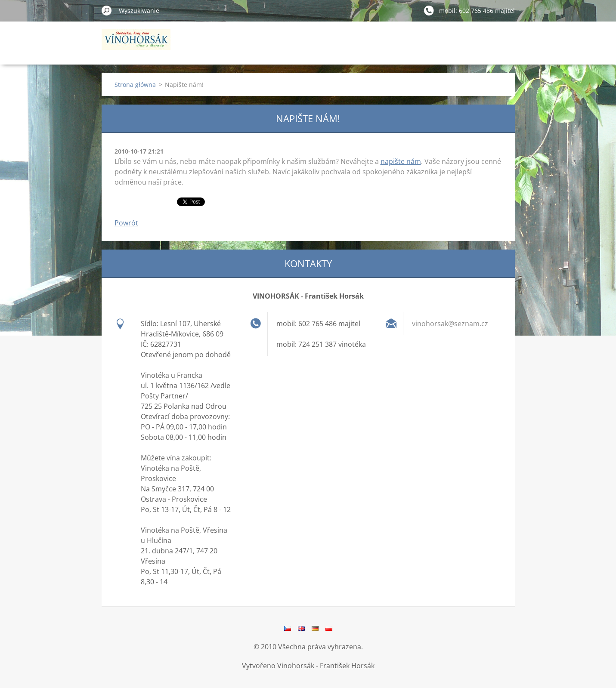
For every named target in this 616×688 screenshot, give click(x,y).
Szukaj (107, 10)
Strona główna (135, 85)
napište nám (401, 161)
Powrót (126, 223)
